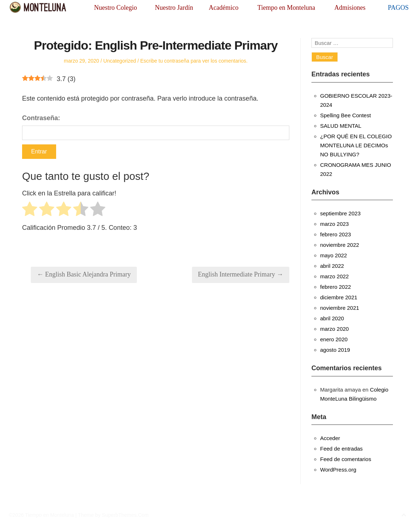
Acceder (330, 438)
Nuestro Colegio (116, 8)
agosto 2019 (335, 350)
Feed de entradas (341, 449)
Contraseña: (156, 127)
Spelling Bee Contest (345, 115)
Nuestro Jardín (174, 8)
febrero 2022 (336, 287)
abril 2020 (332, 318)
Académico (223, 8)
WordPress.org (338, 470)
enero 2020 (334, 339)
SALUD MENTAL (341, 126)
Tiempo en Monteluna (286, 8)
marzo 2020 (334, 329)
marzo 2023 (334, 224)
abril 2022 (332, 266)
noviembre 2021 (340, 308)
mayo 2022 (334, 255)
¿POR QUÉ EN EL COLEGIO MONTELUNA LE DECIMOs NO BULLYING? (356, 145)
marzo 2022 (334, 276)
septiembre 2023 (340, 213)
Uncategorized (120, 61)
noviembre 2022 (340, 245)
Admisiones (350, 8)
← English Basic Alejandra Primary (84, 274)
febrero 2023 (336, 234)
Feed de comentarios (346, 459)
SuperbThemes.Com (125, 515)
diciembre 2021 (339, 297)
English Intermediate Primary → (241, 274)
